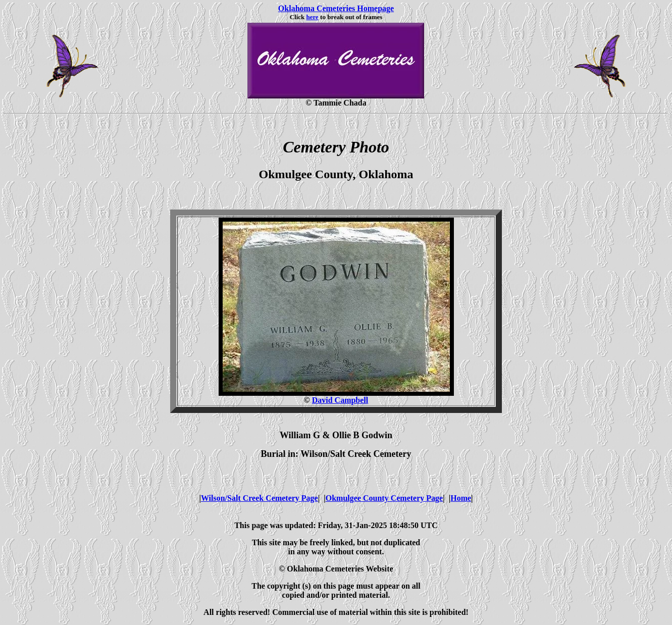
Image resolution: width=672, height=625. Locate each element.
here (313, 17)
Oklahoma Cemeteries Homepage (336, 8)
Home (461, 498)
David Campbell (340, 400)
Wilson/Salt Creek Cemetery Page (260, 498)
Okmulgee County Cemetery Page (384, 498)
